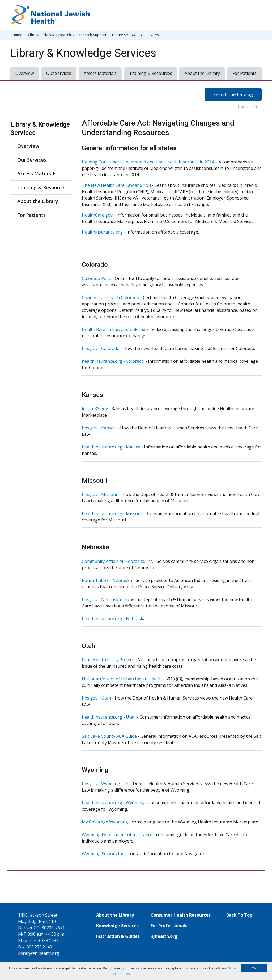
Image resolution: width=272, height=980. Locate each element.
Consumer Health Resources (181, 915)
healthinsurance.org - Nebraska (114, 619)
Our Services (59, 73)
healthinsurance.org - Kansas (111, 447)
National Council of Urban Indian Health (122, 679)
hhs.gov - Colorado (101, 348)
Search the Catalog (237, 94)
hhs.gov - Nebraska (101, 599)
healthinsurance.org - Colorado (113, 361)
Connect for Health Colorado (110, 297)
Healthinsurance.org (102, 232)
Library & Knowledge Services (40, 129)
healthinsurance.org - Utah (109, 717)
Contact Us (249, 107)
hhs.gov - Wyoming (101, 784)
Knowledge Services (117, 926)
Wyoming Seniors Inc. (103, 854)
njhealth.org (164, 936)
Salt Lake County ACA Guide (109, 736)
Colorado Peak (96, 278)
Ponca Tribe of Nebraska (107, 580)
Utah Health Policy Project (108, 660)
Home (17, 35)
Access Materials (100, 73)
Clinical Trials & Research (49, 35)
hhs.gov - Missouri (100, 494)
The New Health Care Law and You (116, 185)
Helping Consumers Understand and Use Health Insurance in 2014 (148, 162)
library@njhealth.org (39, 953)
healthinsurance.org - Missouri (113, 513)
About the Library (202, 73)
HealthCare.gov (97, 215)
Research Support (92, 35)
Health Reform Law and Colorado (115, 329)
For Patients (245, 73)
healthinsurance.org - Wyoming (113, 803)
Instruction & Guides (118, 936)
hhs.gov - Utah (96, 698)
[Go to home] (50, 15)
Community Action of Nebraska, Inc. (117, 561)
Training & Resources (151, 73)
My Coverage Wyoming (105, 822)
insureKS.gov (95, 409)
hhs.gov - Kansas (99, 428)
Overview (25, 73)
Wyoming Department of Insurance (117, 835)
